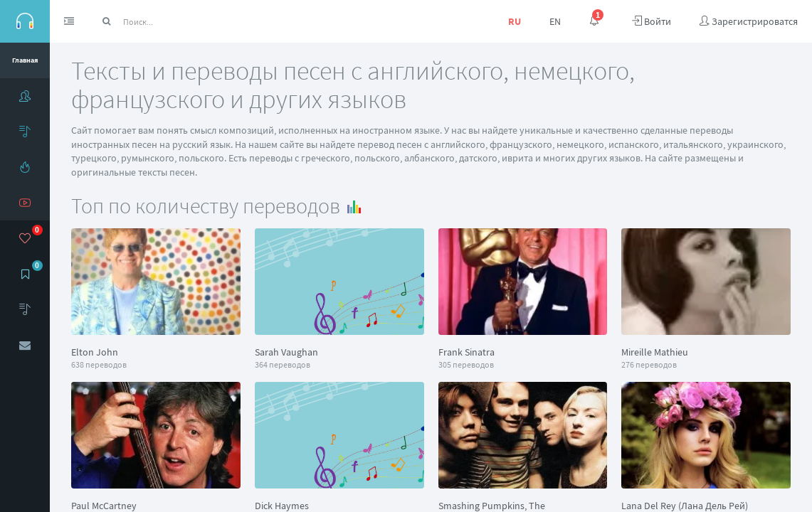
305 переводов (466, 364)
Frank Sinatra (466, 352)
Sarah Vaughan (286, 352)
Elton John (95, 352)
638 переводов (99, 364)
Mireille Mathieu (655, 352)
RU (515, 21)
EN (555, 21)
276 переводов (649, 364)
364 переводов (283, 364)
